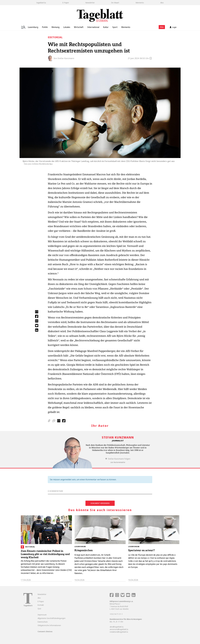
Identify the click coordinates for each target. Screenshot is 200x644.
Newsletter (90, 3)
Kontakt (41, 605)
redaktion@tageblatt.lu (119, 632)
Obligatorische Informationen (49, 625)
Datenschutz (43, 622)
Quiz (39, 609)
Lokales (67, 27)
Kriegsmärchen (84, 550)
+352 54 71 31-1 (116, 614)
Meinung (55, 27)
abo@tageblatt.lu (117, 627)
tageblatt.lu (41, 3)
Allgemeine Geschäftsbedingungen (52, 618)
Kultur (106, 27)
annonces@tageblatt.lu (119, 629)
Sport (115, 27)
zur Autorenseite (118, 462)
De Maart (115, 3)
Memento (140, 3)
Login (173, 27)
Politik (45, 27)
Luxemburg (33, 27)
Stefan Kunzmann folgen (118, 459)
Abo (162, 3)
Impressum (42, 615)
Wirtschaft (79, 27)
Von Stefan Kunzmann (64, 58)
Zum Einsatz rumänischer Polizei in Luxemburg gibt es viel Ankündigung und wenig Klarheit (45, 554)
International (93, 27)
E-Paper (66, 3)
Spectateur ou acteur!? (142, 550)
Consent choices (45, 631)
